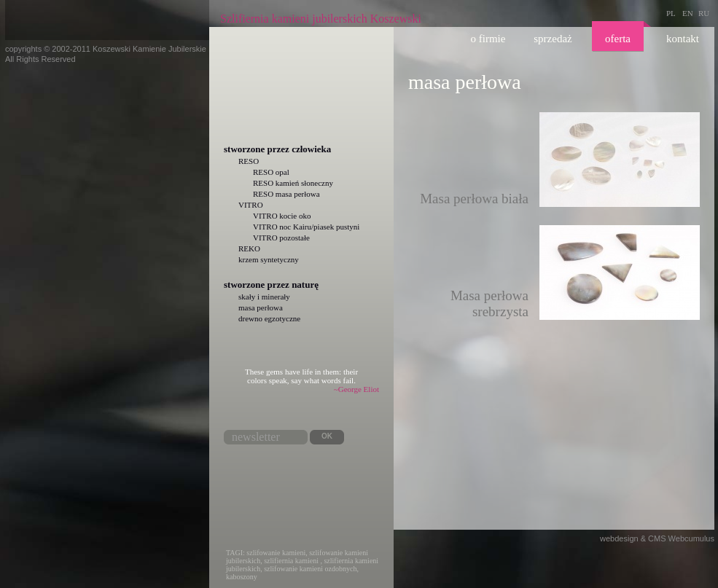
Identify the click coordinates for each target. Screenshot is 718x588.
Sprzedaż (553, 39)
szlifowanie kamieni (276, 553)
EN (688, 13)
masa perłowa (261, 307)
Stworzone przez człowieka (277, 149)
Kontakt (683, 39)
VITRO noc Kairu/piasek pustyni (306, 227)
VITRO (251, 205)
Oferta (618, 39)
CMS (657, 538)
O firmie (488, 39)
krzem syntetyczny (269, 259)
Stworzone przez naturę (271, 285)
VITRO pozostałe (281, 238)
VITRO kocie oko (282, 216)
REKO (249, 248)
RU (704, 13)
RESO (249, 161)
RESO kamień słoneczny (293, 183)
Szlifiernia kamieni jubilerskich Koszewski (321, 19)
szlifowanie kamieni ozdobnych (310, 569)
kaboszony (242, 577)
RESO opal (271, 172)
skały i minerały (264, 297)
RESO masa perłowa (286, 194)
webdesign (619, 538)
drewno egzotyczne (269, 318)
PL (671, 13)
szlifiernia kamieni (291, 561)
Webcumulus (691, 538)
